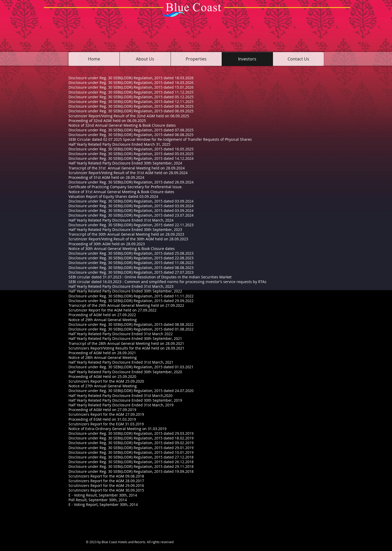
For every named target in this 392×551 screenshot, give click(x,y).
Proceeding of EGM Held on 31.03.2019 (102, 419)
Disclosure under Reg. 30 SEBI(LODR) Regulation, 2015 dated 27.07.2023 (131, 272)
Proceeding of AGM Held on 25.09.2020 (102, 376)
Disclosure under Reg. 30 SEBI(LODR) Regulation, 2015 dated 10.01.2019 (131, 452)
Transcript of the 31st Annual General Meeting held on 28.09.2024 (127, 168)
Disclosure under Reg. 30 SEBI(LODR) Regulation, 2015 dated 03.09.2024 (131, 201)
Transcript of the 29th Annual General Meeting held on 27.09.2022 (126, 305)
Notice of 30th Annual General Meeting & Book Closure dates (122, 249)
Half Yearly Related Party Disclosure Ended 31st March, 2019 (121, 405)
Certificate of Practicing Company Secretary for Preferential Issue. (126, 187)
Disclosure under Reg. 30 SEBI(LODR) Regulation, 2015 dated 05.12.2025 (131, 97)
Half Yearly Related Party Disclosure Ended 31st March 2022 (121, 334)
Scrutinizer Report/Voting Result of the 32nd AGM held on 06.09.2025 (129, 116)
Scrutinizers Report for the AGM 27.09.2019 (106, 414)
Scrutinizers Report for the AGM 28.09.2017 (106, 481)
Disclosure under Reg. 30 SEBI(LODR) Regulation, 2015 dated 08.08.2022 (131, 324)
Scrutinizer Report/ (85, 239)
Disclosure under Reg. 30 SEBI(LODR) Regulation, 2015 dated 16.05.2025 (131, 149)
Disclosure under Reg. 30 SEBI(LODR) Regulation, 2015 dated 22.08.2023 (131, 258)
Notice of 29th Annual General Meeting (103, 320)
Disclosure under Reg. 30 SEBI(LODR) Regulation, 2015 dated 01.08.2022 (131, 329)
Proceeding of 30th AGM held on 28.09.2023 (107, 244)
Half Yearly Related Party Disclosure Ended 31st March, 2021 (121, 362)
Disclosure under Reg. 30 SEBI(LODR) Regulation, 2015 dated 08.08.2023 (131, 268)
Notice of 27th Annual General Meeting (103, 386)
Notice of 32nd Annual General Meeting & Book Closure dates (122, 125)
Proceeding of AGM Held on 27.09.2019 (102, 410)
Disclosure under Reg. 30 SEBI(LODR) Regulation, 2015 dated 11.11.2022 (131, 296)
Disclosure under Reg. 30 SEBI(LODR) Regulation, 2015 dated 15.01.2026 (131, 87)
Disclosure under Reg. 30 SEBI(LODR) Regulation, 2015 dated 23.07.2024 (131, 215)
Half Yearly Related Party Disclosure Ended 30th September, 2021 (125, 338)
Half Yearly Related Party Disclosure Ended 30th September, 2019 (125, 400)
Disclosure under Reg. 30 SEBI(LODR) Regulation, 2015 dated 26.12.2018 (131, 462)
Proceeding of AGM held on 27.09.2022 (102, 315)
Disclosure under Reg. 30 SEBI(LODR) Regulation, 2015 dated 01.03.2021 (131, 367)
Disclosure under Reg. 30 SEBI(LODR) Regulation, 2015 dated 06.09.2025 (131, 106)
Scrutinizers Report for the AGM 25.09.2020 (106, 381)
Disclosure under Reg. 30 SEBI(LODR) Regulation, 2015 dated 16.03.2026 (131, 82)
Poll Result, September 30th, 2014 (98, 500)
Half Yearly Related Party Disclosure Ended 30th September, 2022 (125, 291)
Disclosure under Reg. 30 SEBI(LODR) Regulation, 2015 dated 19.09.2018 (131, 471)
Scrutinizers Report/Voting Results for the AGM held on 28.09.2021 (126, 348)
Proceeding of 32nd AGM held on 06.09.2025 (107, 121)
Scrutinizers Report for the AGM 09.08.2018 (106, 476)
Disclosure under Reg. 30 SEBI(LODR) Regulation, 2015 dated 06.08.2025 (131, 135)
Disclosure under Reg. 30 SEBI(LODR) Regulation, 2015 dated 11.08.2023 (131, 263)
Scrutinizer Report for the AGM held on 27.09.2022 (113, 310)
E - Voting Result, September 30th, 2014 (103, 495)
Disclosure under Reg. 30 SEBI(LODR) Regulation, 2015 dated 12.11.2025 (131, 102)
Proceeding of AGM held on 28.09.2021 (102, 353)
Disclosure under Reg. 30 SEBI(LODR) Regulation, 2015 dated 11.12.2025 (131, 92)
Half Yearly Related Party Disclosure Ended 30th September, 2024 (125, 163)
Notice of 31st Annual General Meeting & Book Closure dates (121, 192)
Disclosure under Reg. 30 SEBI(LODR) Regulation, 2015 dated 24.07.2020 (131, 391)
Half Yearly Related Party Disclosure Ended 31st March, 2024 (121, 220)
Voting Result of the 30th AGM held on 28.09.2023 (145, 239)
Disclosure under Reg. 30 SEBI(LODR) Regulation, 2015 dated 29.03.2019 (131, 433)
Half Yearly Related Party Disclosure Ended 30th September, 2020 (125, 372)
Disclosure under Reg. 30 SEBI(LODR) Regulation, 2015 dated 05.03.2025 (131, 154)
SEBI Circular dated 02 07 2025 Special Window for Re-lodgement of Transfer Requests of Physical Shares (160, 139)
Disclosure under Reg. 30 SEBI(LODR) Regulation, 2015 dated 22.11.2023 (131, 225)
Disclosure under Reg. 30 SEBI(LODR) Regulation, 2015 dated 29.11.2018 (131, 466)
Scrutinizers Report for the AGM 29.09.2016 (106, 485)
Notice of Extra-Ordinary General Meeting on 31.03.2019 (117, 429)
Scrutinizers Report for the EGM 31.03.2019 (106, 424)
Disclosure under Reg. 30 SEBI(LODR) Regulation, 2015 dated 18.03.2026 (131, 78)
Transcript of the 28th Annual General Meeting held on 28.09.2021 (126, 343)
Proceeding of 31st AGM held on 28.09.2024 (106, 177)
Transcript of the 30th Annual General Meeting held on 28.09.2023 (126, 234)
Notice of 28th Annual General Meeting (103, 357)
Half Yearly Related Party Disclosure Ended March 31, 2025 (119, 144)
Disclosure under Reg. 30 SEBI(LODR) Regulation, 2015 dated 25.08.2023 (131, 253)
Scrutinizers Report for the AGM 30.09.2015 (106, 490)
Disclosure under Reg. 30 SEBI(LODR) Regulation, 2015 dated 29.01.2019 (131, 448)
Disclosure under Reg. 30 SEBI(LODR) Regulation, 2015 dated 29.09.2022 (131, 301)
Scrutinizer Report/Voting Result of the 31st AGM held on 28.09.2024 (128, 173)
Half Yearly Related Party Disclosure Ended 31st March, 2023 (121, 286)
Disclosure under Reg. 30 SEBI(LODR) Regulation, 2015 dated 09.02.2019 (131, 443)
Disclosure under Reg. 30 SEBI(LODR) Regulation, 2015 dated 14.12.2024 (131, 158)
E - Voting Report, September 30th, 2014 (103, 504)
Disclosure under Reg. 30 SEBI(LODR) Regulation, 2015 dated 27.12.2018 (131, 457)
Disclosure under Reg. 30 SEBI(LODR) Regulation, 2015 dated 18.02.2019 (131, 438)
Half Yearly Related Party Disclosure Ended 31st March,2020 (120, 396)
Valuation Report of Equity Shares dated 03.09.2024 (113, 196)
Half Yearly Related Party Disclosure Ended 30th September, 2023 (125, 229)
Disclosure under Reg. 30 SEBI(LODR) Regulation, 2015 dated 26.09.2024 (131, 182)
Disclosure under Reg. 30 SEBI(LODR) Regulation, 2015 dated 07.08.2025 (131, 130)
